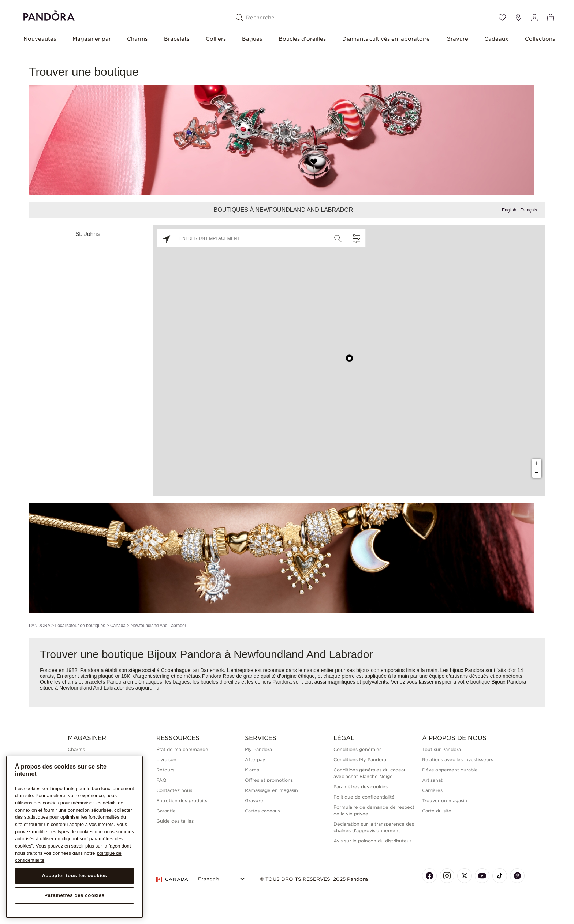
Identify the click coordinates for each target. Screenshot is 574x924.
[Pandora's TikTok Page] (500, 876)
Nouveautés (40, 39)
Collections (540, 39)
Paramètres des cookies (361, 787)
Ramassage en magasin (271, 790)
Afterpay (255, 760)
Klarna (252, 770)
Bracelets (177, 39)
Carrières (432, 790)
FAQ (161, 780)
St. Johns (88, 234)
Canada (118, 626)
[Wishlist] (502, 18)
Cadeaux (496, 39)
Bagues (252, 39)
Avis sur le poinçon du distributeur (372, 841)
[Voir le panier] (551, 18)
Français (529, 210)
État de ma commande (182, 749)
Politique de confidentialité (364, 797)
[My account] (534, 18)
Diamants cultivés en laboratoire (386, 39)
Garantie (166, 811)
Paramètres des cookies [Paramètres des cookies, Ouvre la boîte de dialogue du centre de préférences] (74, 895)
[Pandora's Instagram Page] (447, 876)
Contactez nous (174, 790)
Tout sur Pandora (441, 749)
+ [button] (537, 463)
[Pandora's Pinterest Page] (517, 876)
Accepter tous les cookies (74, 876)
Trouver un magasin (445, 801)
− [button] (537, 473)
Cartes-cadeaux (263, 811)
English (509, 210)
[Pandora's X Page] (465, 876)
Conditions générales (357, 749)
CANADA (172, 879)
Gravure (457, 39)
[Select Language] (222, 878)
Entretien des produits (182, 801)
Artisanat (432, 780)
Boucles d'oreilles (302, 39)
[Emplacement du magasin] (518, 18)
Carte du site (437, 811)
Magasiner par (92, 39)
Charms (137, 39)
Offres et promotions (269, 780)
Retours (165, 770)
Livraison (166, 760)
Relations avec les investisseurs (458, 760)
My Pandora (258, 749)
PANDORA (40, 626)
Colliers (216, 39)
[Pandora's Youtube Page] (482, 876)
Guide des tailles (175, 821)
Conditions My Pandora (360, 760)
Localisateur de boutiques (80, 626)
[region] (74, 837)
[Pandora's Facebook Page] (429, 876)
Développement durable (450, 770)
